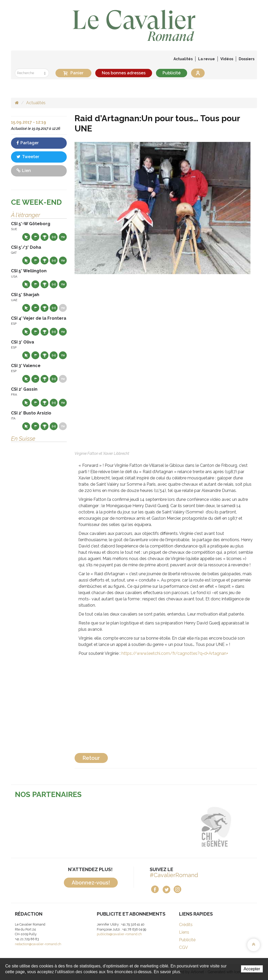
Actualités (183, 59)
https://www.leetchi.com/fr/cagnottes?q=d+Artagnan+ (175, 653)
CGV (183, 947)
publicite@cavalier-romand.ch (119, 934)
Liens (184, 932)
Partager (28, 143)
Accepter (252, 969)
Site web (26, 237)
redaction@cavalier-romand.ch (38, 944)
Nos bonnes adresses (124, 73)
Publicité (172, 73)
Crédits (186, 925)
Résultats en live (54, 237)
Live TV (63, 237)
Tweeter (28, 157)
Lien (24, 171)
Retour (91, 758)
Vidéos (227, 59)
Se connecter (198, 73)
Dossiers (247, 59)
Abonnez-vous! (91, 883)
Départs (35, 237)
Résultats (44, 237)
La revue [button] (206, 59)
